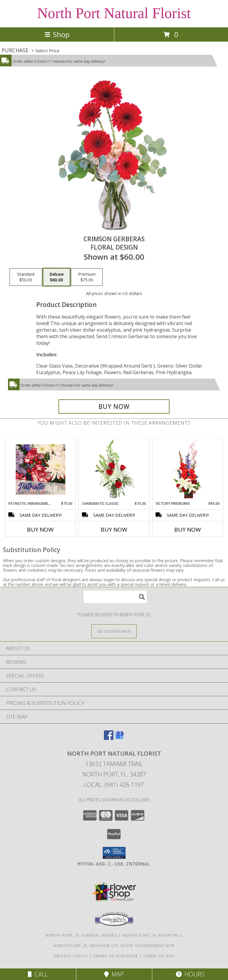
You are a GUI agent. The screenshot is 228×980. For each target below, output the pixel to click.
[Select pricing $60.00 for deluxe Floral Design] (57, 277)
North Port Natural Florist (114, 13)
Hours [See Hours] (190, 974)
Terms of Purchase (116, 956)
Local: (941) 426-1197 (114, 785)
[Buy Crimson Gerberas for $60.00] (114, 407)
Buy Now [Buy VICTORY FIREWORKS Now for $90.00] (188, 530)
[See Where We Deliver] (114, 631)
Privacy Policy (71, 956)
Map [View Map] (114, 974)
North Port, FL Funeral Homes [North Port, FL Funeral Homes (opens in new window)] (81, 935)
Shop (57, 34)
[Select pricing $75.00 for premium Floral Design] (87, 277)
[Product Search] (115, 597)
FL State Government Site (145, 946)
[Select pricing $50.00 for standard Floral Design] (26, 277)
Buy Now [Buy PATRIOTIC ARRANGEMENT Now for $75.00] (40, 530)
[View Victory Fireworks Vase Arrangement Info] (188, 469)
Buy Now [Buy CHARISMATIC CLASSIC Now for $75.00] (114, 530)
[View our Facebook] (109, 738)
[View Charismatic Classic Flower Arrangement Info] (114, 469)
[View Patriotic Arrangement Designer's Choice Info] (41, 469)
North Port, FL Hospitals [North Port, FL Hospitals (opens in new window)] (152, 935)
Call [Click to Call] (38, 974)
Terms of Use (159, 956)
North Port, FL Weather (82, 946)
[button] (114, 853)
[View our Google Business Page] (119, 738)
